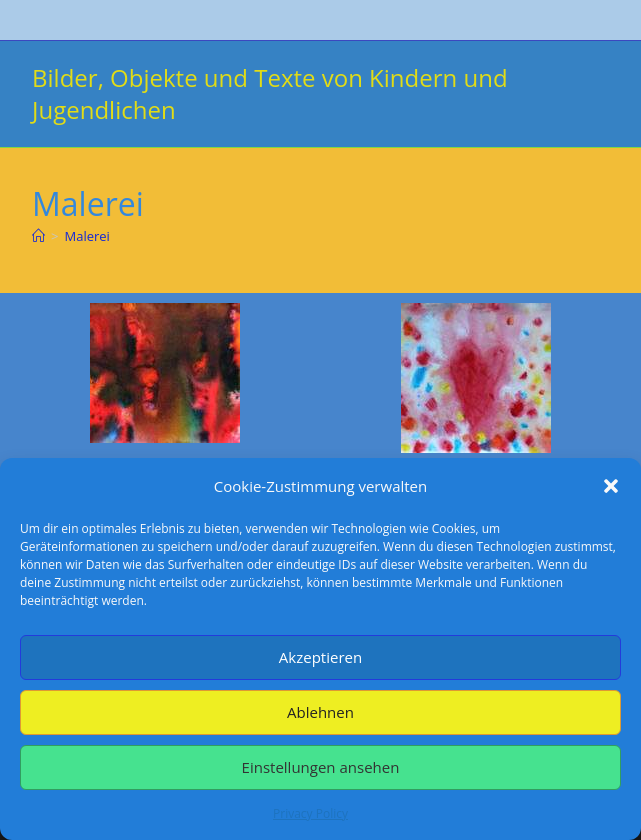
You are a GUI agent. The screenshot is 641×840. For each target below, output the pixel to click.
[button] (611, 486)
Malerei (86, 236)
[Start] (38, 236)
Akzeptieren (320, 657)
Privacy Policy (310, 813)
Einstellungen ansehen (321, 767)
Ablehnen (320, 712)
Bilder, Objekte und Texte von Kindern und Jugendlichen (270, 93)
